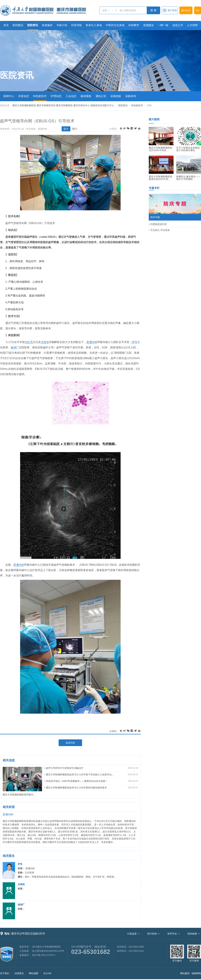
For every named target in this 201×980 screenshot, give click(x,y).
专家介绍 (62, 25)
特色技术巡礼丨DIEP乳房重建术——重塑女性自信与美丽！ (77, 781)
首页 (6, 25)
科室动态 (24, 96)
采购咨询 (131, 96)
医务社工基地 (94, 25)
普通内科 (92, 342)
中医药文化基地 (115, 25)
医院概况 (18, 25)
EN (198, 10)
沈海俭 (45, 342)
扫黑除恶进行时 (159, 224)
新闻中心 (9, 96)
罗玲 (135, 342)
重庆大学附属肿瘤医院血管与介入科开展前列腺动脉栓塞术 (76, 788)
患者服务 (47, 25)
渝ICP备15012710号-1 (44, 955)
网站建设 (185, 973)
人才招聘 (192, 25)
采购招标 (116, 96)
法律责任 (19, 973)
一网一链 (163, 25)
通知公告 (101, 96)
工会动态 (71, 96)
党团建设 (148, 25)
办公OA (47, 973)
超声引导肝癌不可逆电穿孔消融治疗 (65, 768)
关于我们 (5, 973)
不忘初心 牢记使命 (160, 230)
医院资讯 (33, 25)
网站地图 (33, 973)
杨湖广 (15, 347)
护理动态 (56, 96)
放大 (66, 129)
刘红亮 (29, 342)
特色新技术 (40, 96)
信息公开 (178, 25)
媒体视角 (86, 96)
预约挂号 (186, 10)
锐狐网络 (196, 973)
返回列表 (70, 743)
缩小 (75, 129)
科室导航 (77, 25)
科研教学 (134, 25)
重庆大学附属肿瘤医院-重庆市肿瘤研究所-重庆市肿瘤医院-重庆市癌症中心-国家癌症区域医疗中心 (63, 105)
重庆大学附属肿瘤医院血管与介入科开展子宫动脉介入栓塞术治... (80, 775)
